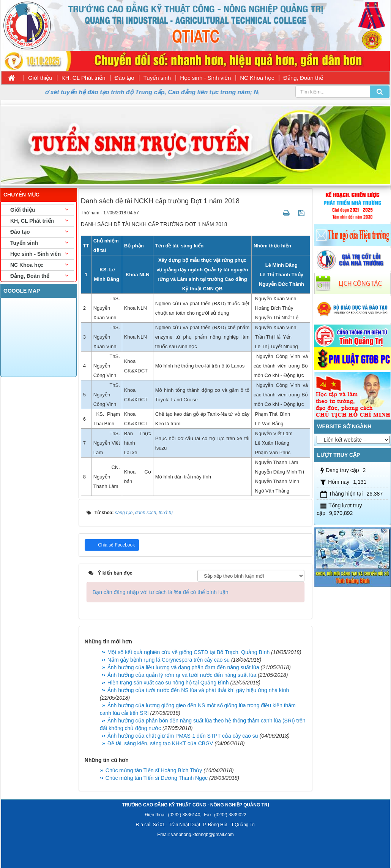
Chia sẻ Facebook (116, 545)
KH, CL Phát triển (84, 78)
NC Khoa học (257, 78)
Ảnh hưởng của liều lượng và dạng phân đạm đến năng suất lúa (183, 667)
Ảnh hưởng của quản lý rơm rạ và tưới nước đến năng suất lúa (182, 675)
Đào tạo (125, 78)
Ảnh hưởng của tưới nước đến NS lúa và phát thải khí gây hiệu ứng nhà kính (198, 690)
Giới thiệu (40, 78)
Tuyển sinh (157, 78)
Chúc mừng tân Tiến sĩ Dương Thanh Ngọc (157, 778)
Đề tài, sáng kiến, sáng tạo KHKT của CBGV (160, 743)
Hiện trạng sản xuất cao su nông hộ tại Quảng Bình (168, 683)
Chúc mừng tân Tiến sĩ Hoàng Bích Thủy (154, 770)
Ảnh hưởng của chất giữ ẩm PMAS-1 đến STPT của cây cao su (183, 736)
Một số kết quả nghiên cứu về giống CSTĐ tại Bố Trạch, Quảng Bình (189, 652)
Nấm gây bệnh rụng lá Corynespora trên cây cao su (169, 660)
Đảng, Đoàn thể (303, 78)
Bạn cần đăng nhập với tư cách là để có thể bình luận (161, 592)
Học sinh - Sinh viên (205, 78)
